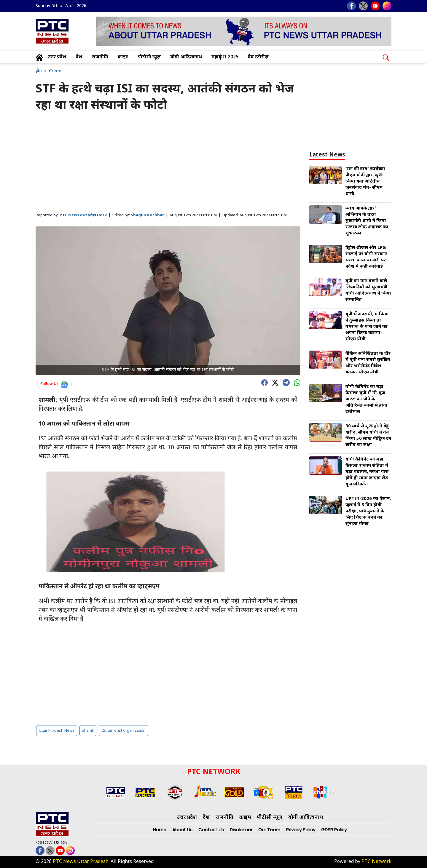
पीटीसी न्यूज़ (149, 57)
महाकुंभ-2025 (225, 57)
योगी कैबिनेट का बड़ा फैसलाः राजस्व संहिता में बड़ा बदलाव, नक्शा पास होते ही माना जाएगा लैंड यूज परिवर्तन (367, 472)
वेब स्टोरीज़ (258, 57)
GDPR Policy (334, 830)
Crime (55, 71)
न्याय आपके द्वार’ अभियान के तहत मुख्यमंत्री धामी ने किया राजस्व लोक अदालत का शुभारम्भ (367, 221)
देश (79, 57)
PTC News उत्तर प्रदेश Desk (83, 215)
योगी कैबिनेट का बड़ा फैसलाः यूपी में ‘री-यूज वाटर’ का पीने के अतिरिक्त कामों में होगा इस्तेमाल (366, 399)
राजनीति (100, 57)
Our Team (269, 830)
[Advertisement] (168, 163)
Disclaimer (241, 830)
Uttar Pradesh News (57, 731)
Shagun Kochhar (147, 215)
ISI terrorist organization (124, 731)
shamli (88, 731)
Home (160, 830)
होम (39, 71)
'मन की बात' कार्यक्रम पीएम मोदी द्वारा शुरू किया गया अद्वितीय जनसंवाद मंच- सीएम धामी (365, 182)
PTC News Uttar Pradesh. (81, 862)
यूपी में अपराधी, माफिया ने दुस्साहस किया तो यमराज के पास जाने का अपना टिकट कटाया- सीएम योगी (367, 327)
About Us (182, 830)
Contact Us (211, 830)
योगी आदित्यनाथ (186, 57)
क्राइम (123, 57)
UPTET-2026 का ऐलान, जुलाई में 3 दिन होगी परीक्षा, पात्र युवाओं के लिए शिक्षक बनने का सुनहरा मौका (368, 511)
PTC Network (376, 862)
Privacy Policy (301, 830)
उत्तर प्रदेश (57, 57)
